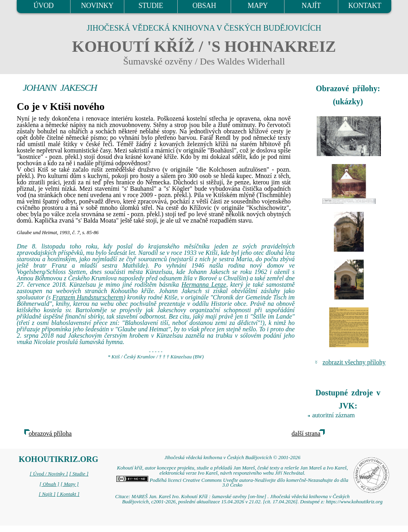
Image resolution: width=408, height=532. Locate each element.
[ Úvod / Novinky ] (49, 474)
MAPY (258, 6)
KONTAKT (365, 6)
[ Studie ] (79, 474)
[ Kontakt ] (68, 494)
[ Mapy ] (70, 484)
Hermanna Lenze (204, 285)
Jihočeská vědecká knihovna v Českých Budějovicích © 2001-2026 (232, 458)
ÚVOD (43, 6)
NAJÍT (311, 6)
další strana (306, 433)
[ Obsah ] (49, 484)
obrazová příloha (50, 433)
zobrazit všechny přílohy (354, 362)
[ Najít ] (47, 494)
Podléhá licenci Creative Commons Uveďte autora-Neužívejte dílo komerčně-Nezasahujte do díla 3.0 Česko (232, 483)
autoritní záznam (334, 415)
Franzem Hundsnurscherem (88, 297)
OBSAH (204, 6)
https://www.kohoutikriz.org (354, 502)
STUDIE (151, 6)
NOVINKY (97, 6)
